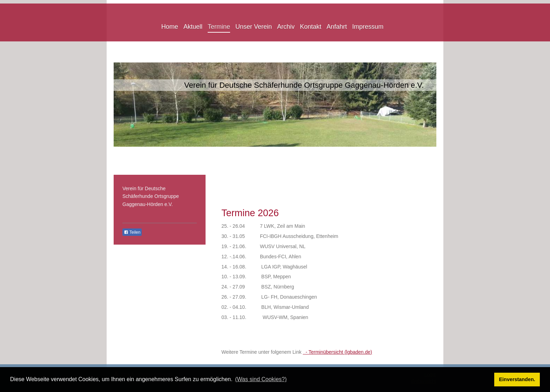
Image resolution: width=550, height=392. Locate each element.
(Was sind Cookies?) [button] (261, 379)
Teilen (132, 232)
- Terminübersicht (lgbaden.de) (337, 352)
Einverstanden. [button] (517, 379)
